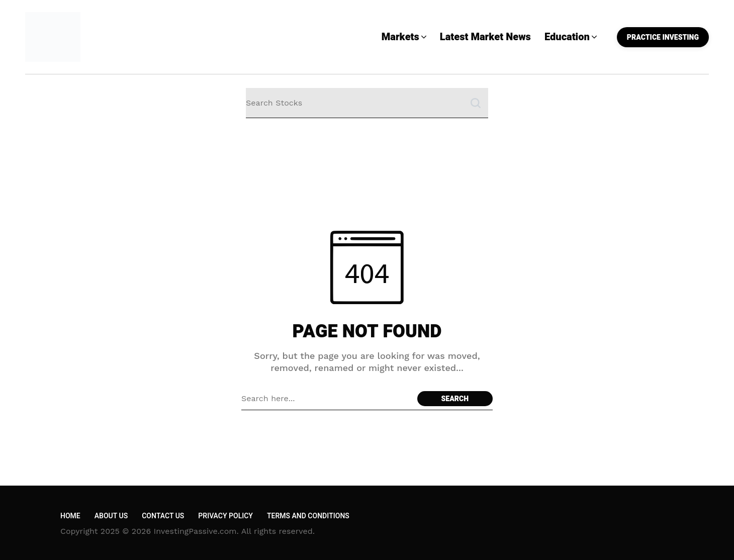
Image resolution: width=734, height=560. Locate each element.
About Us (111, 516)
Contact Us (163, 516)
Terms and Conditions (308, 516)
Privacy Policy (225, 516)
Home (70, 516)
